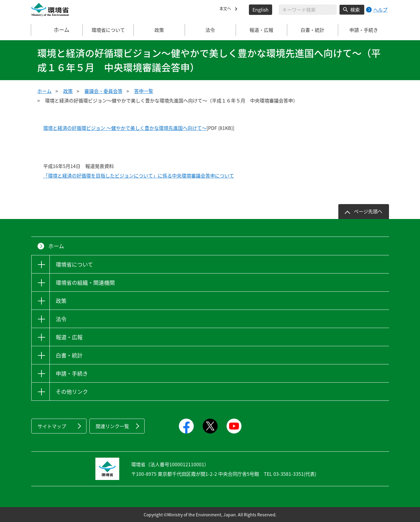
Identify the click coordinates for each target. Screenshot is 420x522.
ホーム (57, 30)
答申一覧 (144, 91)
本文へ (227, 10)
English (261, 10)
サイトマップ (52, 426)
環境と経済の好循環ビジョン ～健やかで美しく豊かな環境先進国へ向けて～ (125, 128)
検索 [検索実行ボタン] (355, 10)
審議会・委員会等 (103, 91)
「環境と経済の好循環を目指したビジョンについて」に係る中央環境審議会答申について (139, 175)
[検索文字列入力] (308, 10)
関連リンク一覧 (112, 426)
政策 (68, 91)
